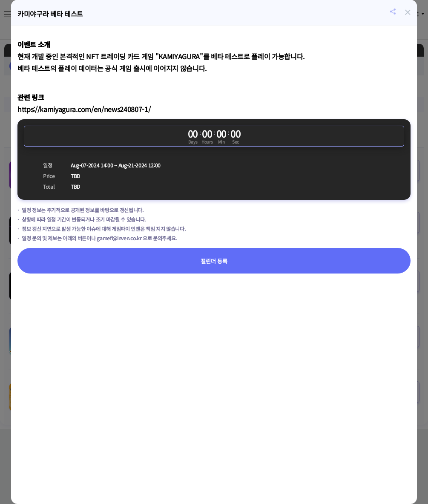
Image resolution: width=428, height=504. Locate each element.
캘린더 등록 (214, 261)
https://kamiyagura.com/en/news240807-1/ (84, 109)
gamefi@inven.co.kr (119, 238)
